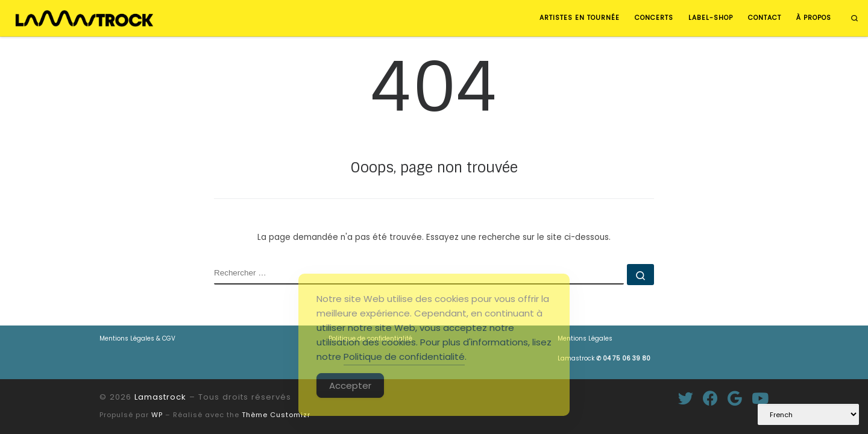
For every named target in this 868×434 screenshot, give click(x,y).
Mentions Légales (585, 338)
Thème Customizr (276, 415)
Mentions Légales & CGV (137, 338)
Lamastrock (604, 358)
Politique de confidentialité (404, 357)
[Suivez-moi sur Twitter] (686, 398)
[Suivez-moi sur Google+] (735, 398)
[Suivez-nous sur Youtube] (760, 398)
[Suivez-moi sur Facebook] (710, 398)
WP (157, 415)
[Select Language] (808, 414)
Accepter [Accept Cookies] (350, 385)
